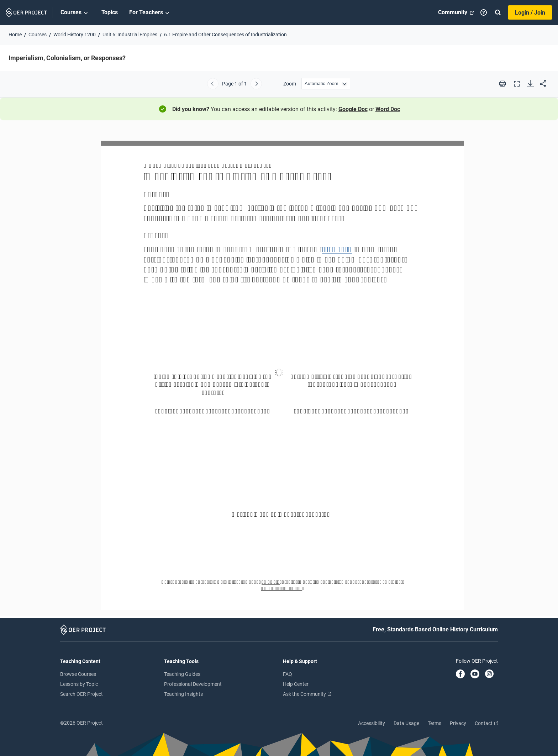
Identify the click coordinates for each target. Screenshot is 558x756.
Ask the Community (307, 694)
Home (15, 35)
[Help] (484, 12)
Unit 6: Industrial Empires (130, 35)
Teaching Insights (183, 694)
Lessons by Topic (79, 684)
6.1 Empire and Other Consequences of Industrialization (225, 35)
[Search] (498, 12)
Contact (486, 723)
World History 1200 (75, 35)
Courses (75, 13)
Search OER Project (81, 694)
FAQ (288, 674)
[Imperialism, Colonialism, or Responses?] (279, 372)
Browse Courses (78, 674)
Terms (435, 723)
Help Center (296, 684)
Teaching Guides (182, 674)
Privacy (458, 723)
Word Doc (388, 109)
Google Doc (353, 109)
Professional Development (193, 684)
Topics (110, 12)
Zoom (290, 84)
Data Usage (406, 723)
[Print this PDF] (502, 84)
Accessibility (372, 723)
